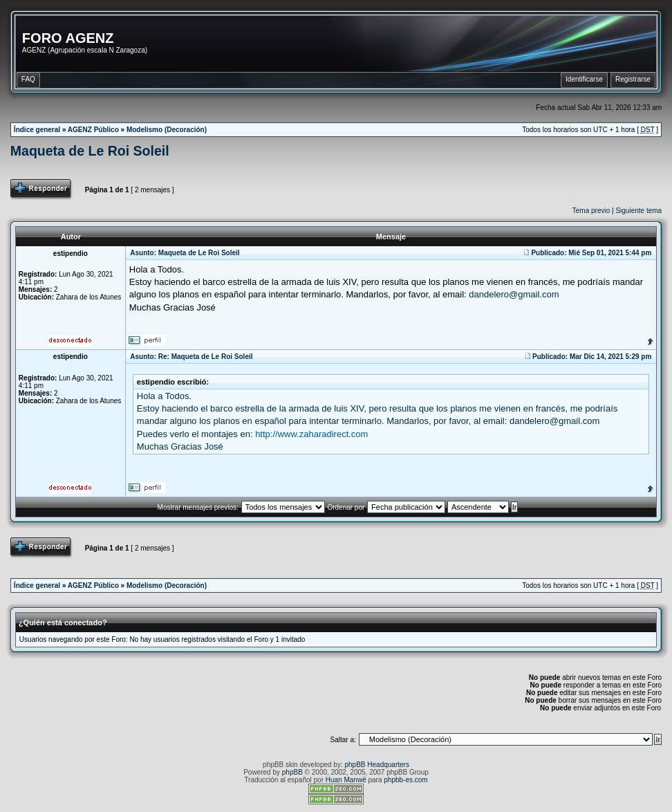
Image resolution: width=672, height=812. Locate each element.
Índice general (37, 130)
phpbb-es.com (405, 780)
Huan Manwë (346, 780)
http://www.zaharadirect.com (311, 434)
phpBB (292, 772)
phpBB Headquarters (377, 765)
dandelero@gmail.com (514, 294)
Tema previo (591, 211)
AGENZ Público (93, 130)
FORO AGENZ (68, 38)
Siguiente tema (638, 211)
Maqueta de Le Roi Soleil (90, 151)
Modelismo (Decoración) (167, 130)
